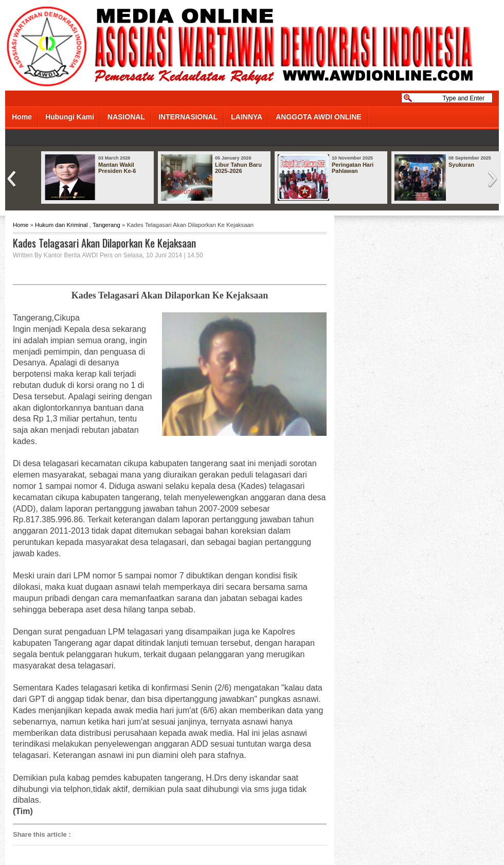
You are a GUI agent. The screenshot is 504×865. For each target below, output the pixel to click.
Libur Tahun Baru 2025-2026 (238, 168)
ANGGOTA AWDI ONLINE (319, 117)
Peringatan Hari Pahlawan (353, 168)
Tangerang (106, 225)
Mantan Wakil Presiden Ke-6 (117, 168)
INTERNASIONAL (188, 117)
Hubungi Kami (70, 117)
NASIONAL (126, 117)
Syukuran (461, 165)
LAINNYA (247, 117)
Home (22, 117)
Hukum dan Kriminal (61, 225)
